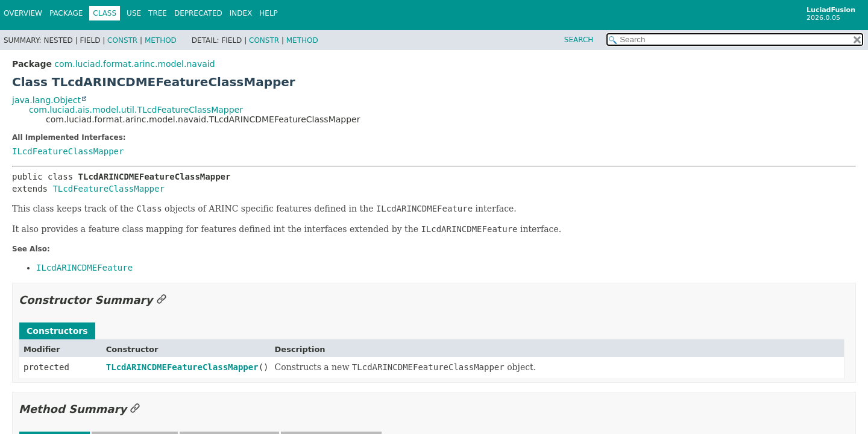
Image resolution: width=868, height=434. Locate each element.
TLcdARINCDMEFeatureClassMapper (182, 367)
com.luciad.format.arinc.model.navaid (134, 64)
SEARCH (579, 40)
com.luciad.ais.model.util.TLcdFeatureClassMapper (136, 110)
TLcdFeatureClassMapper (108, 189)
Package (66, 13)
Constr (122, 40)
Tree (158, 13)
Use (134, 13)
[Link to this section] (162, 300)
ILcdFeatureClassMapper (68, 151)
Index (241, 13)
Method (161, 40)
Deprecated (198, 13)
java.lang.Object (46, 100)
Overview (23, 13)
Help (269, 13)
